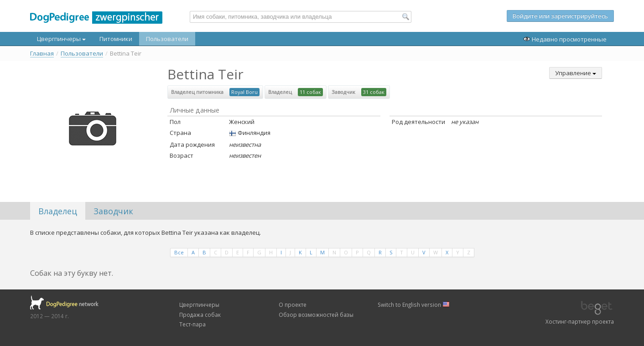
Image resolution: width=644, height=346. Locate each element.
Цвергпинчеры (61, 39)
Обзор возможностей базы (316, 315)
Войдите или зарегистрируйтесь (560, 16)
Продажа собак (200, 315)
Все (179, 252)
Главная (42, 54)
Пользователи (167, 39)
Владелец (58, 211)
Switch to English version (414, 305)
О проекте (293, 305)
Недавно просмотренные (565, 39)
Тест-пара (192, 324)
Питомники (116, 39)
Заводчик (113, 211)
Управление (576, 73)
